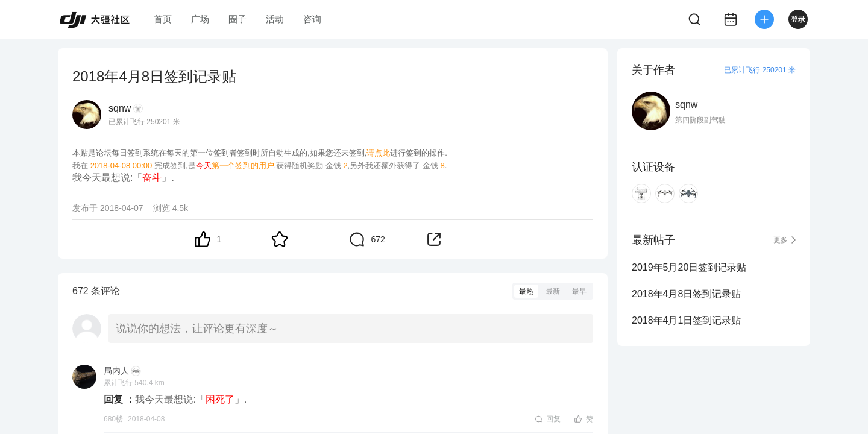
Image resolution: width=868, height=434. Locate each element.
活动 (275, 19)
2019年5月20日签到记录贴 (689, 267)
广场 (200, 19)
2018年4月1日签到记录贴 (686, 320)
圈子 (237, 19)
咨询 (312, 19)
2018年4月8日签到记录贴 (686, 294)
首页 (163, 19)
